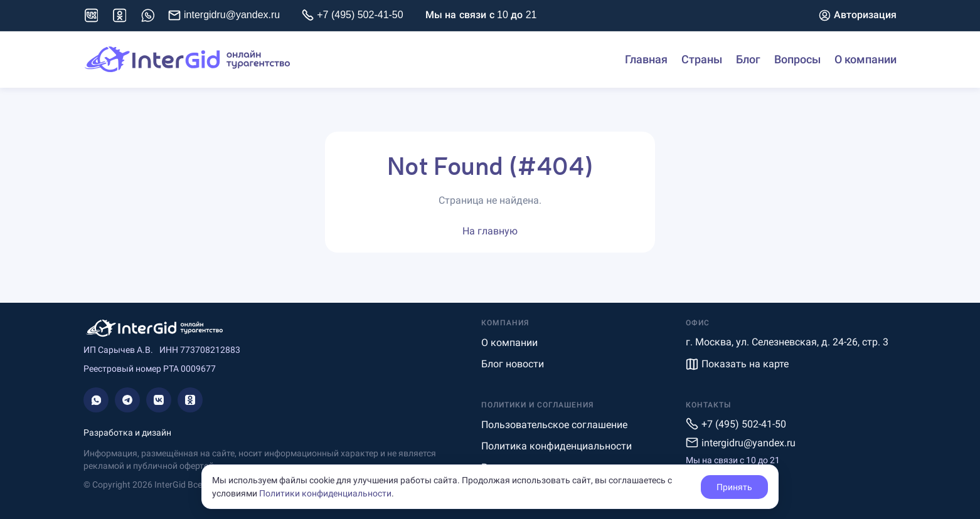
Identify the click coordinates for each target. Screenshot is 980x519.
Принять (734, 487)
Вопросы (797, 60)
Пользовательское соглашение (554, 425)
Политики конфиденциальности (325, 493)
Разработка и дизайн (127, 432)
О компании (866, 60)
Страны (702, 60)
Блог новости (513, 364)
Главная (646, 60)
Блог (748, 60)
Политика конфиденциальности (557, 446)
